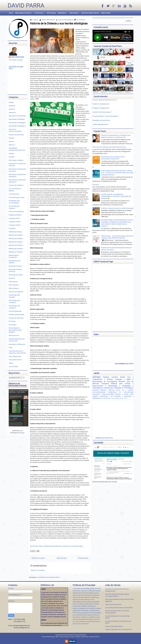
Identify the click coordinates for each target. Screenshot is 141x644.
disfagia (11, 154)
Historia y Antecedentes (66, 20)
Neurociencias (13, 282)
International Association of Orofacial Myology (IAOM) (117, 612)
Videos (11, 363)
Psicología (12, 321)
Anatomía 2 (12, 112)
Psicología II (13, 325)
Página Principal (62, 558)
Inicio (11, 13)
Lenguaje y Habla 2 (15, 222)
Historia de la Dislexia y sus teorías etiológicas (59, 23)
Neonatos (12, 278)
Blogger (22, 433)
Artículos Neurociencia (90, 13)
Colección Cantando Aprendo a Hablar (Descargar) (117, 208)
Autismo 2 (12, 145)
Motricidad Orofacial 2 (16, 275)
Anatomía (12, 109)
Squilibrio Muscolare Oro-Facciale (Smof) (118, 629)
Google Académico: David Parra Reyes (105, 116)
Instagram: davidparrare (100, 108)
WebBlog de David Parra (104, 438)
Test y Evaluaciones (15, 356)
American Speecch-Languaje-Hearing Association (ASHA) (117, 595)
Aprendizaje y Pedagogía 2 (17, 123)
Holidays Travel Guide (82, 637)
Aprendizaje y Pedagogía (17, 119)
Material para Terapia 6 (16, 249)
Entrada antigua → (84, 558)
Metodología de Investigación (106, 382)
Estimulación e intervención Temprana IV (108, 388)
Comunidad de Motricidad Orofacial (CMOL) (119, 608)
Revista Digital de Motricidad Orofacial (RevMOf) (15, 330)
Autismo (11, 141)
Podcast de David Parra (16, 318)
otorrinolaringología (15, 311)
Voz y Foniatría (13, 366)
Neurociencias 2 (14, 285)
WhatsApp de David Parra (101, 120)
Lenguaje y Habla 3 (15, 225)
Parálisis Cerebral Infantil (16, 315)
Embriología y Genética (16, 160)
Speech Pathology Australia (114, 626)
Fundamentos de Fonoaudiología (121, 392)
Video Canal (106, 13)
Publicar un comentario (38, 570)
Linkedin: (101, 112)
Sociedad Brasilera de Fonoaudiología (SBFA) (117, 617)
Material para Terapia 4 (16, 242)
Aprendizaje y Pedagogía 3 (17, 126)
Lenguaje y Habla (14, 218)
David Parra (26, 5)
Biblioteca (63, 13)
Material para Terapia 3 (16, 238)
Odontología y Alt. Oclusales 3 (112, 396)
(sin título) (96, 185)
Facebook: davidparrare (100, 104)
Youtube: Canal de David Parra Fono (104, 100)
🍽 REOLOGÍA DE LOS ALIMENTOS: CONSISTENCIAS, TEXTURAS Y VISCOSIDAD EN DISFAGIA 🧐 (116, 196)
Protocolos (40, 13)
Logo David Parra (94, 637)
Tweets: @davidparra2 (100, 124)
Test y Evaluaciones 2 (15, 360)
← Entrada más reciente (37, 558)
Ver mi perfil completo (16, 60)
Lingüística (12, 228)
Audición (12, 138)
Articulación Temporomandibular (104, 394)
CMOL (57, 637)
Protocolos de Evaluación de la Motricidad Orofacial (109, 147)
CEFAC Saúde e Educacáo (113, 604)
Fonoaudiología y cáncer (17, 197)
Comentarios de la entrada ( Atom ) (49, 577)
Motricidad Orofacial (24, 13)
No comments (81, 20)
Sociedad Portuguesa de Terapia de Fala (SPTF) (118, 622)
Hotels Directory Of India (67, 637)
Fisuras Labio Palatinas (16, 185)
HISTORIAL (13, 67)
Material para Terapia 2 (16, 235)
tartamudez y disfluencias (17, 344)
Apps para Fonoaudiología (17, 116)
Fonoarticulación (14, 194)
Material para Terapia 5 (16, 245)
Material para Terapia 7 (16, 252)
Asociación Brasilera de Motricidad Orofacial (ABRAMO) (119, 600)
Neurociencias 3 (14, 288)
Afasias (11, 102)
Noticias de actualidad (16, 292)
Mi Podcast (51, 13)
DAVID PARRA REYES (48, 20)
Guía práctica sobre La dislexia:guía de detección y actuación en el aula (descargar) (56, 546)
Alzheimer (12, 106)
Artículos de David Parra (16, 135)
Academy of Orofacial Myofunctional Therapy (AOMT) (117, 590)
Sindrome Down (14, 335)
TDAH (11, 348)
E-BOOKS (12, 157)
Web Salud (74, 13)
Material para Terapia (15, 232)
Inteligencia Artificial (15, 215)
